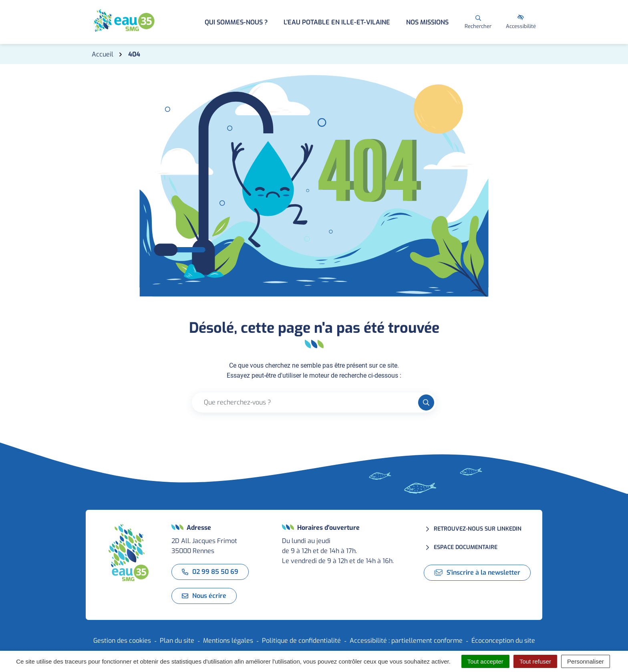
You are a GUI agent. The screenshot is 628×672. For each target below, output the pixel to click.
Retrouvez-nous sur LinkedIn (478, 529)
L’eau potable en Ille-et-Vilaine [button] (337, 22)
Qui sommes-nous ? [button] (236, 22)
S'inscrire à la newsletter (477, 572)
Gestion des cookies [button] (122, 641)
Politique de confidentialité (301, 641)
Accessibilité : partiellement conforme (406, 641)
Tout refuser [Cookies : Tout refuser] (535, 661)
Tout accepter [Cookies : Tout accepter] (485, 661)
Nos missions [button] (427, 22)
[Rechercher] (478, 22)
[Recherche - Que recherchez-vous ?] (305, 402)
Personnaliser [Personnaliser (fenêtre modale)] (586, 661)
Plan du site (177, 641)
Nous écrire (204, 596)
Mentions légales (228, 641)
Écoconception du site (503, 641)
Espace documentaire (466, 547)
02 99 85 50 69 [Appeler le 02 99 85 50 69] (210, 572)
